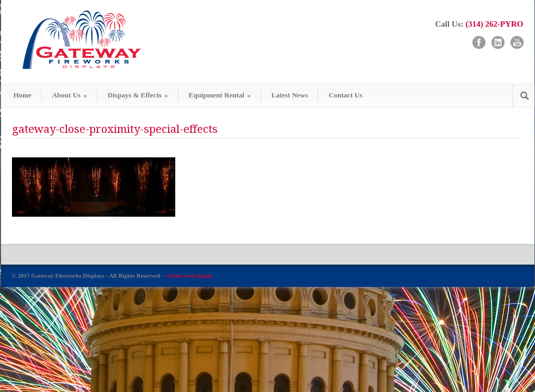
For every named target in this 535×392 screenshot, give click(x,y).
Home (23, 95)
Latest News (290, 95)
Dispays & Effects (138, 95)
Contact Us (346, 95)
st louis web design (189, 275)
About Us (70, 95)
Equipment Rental (220, 95)
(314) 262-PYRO (494, 24)
